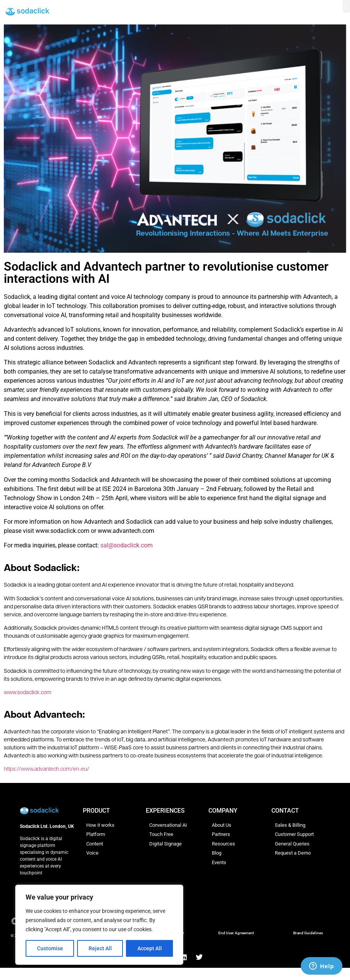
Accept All (150, 948)
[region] (99, 925)
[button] (346, 6)
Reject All (100, 948)
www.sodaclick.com (27, 693)
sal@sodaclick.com (127, 545)
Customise (50, 948)
